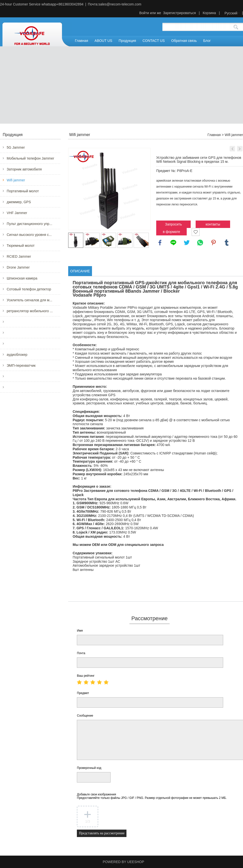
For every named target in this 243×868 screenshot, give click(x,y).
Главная (81, 41)
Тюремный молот (21, 246)
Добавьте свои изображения (152, 796)
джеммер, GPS (19, 202)
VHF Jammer (17, 213)
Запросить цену (174, 225)
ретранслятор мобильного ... (30, 311)
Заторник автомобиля (24, 169)
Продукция (127, 41)
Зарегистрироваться (179, 13)
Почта (81, 653)
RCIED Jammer (19, 256)
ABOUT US (103, 41)
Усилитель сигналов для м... (30, 300)
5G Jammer (16, 147)
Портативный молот (23, 191)
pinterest (213, 243)
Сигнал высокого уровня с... (29, 235)
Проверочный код (89, 768)
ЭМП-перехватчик (21, 365)
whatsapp (200, 243)
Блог (207, 41)
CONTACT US (154, 41)
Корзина (209, 13)
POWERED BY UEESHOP (123, 862)
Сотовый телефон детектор (29, 289)
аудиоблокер (17, 355)
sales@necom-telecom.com (120, 4)
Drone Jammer (18, 267)
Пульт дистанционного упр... (30, 224)
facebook (160, 243)
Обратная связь (184, 41)
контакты (213, 224)
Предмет (83, 693)
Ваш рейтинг (86, 676)
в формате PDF (172, 233)
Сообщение (85, 716)
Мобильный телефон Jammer (30, 158)
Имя (80, 631)
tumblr (227, 243)
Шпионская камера (22, 278)
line (173, 243)
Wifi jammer (16, 180)
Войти (144, 13)
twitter (187, 243)
